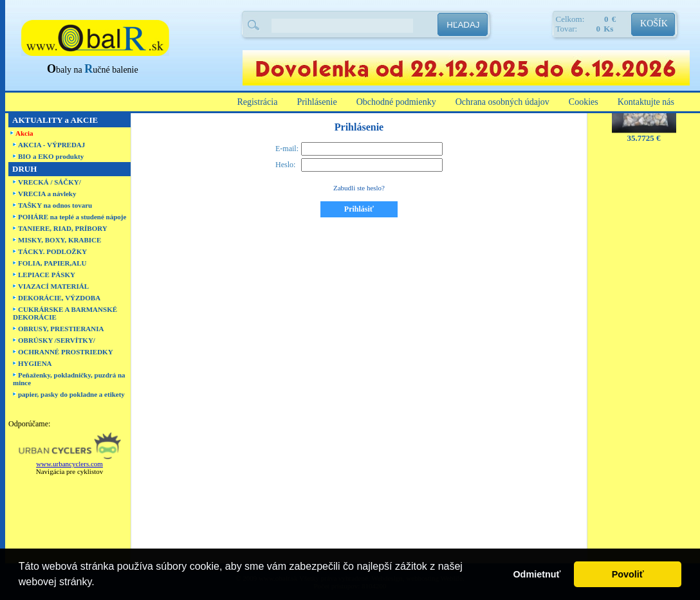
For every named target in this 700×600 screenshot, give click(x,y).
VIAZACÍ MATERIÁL (53, 286)
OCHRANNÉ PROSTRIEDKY (66, 352)
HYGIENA (35, 363)
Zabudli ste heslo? (359, 188)
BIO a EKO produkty (51, 156)
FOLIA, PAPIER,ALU (52, 263)
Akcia (24, 133)
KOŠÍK (654, 23)
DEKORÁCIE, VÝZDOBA (59, 298)
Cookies (584, 102)
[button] (99, 583)
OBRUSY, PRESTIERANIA (61, 329)
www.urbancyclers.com (69, 464)
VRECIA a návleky (47, 194)
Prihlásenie (317, 102)
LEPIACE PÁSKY (47, 275)
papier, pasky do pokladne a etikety (71, 394)
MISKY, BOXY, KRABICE (60, 240)
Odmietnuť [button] (537, 574)
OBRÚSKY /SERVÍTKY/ (57, 340)
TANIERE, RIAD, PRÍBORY (63, 228)
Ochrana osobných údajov (502, 102)
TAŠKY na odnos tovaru (55, 205)
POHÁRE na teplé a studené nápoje (72, 217)
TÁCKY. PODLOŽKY (52, 251)
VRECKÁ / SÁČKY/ (50, 182)
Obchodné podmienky (396, 102)
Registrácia (257, 102)
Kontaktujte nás (646, 102)
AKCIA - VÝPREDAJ (51, 145)
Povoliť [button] (628, 574)
